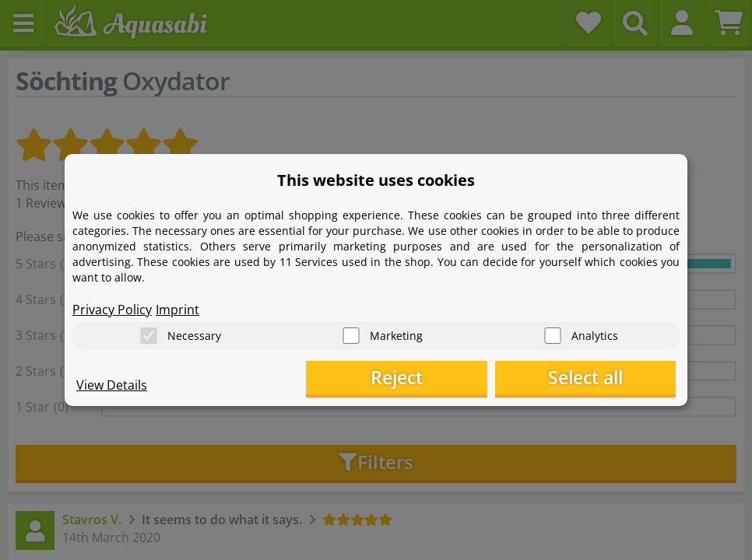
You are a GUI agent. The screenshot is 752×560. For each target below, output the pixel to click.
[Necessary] (149, 335)
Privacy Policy (112, 308)
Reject (435, 378)
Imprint (177, 308)
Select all (598, 378)
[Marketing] (351, 335)
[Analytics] (553, 335)
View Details (112, 386)
